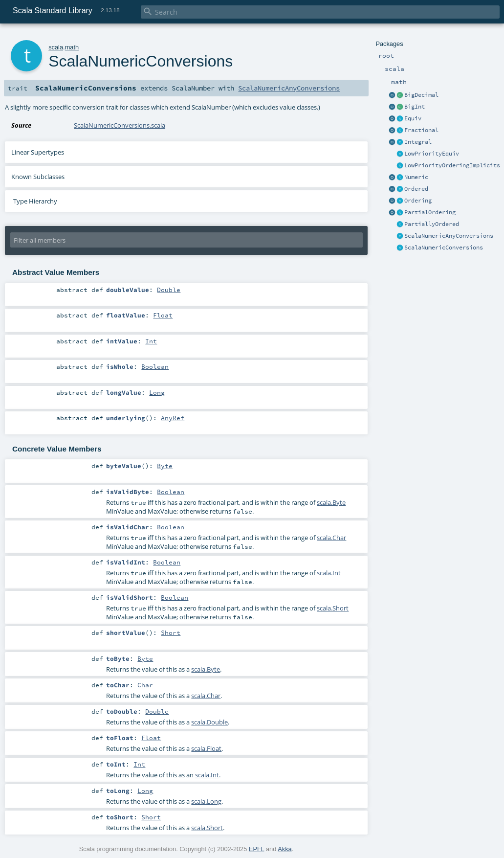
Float (163, 315)
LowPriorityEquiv (432, 154)
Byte (165, 466)
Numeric (416, 177)
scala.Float (206, 748)
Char (145, 685)
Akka (285, 849)
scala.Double (209, 722)
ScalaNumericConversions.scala (120, 125)
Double (169, 290)
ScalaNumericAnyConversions (449, 236)
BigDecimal (421, 95)
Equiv (413, 118)
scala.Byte (331, 502)
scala (56, 47)
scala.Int (329, 573)
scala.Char (331, 538)
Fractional (421, 130)
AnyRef (173, 418)
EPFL (257, 849)
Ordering (418, 201)
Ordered (416, 189)
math (72, 47)
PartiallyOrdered (432, 224)
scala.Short (333, 608)
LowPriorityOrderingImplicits (452, 165)
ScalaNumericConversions (444, 248)
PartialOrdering (430, 212)
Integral (418, 142)
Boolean (155, 366)
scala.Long (206, 801)
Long (157, 392)
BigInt (415, 107)
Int (151, 341)
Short (171, 632)
